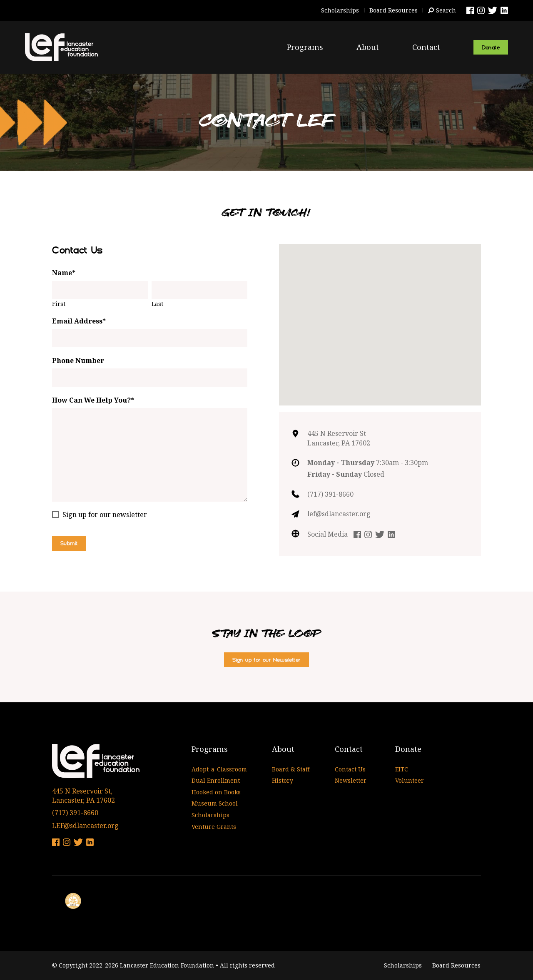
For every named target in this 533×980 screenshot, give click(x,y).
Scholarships (340, 10)
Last (157, 304)
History (283, 780)
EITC (402, 769)
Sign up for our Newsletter (266, 660)
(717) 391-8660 (330, 494)
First (59, 304)
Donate (491, 47)
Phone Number (78, 361)
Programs (305, 47)
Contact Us (350, 769)
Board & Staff (291, 769)
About (368, 47)
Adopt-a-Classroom (219, 769)
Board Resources (394, 10)
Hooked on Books (216, 792)
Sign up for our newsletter (105, 515)
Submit (69, 543)
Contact (426, 47)
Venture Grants (214, 827)
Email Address (79, 321)
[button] (380, 317)
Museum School (215, 803)
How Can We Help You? (93, 400)
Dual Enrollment (216, 780)
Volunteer (410, 780)
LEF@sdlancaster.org (85, 826)
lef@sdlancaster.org (339, 514)
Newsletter (351, 780)
